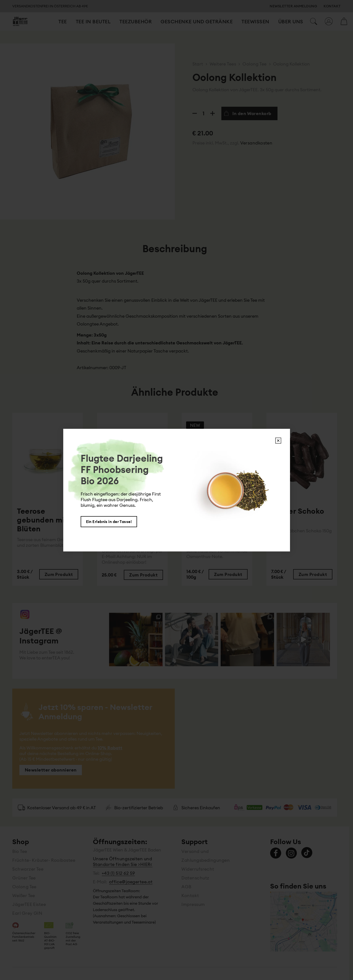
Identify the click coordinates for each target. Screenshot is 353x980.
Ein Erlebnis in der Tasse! (109, 522)
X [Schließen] (278, 441)
